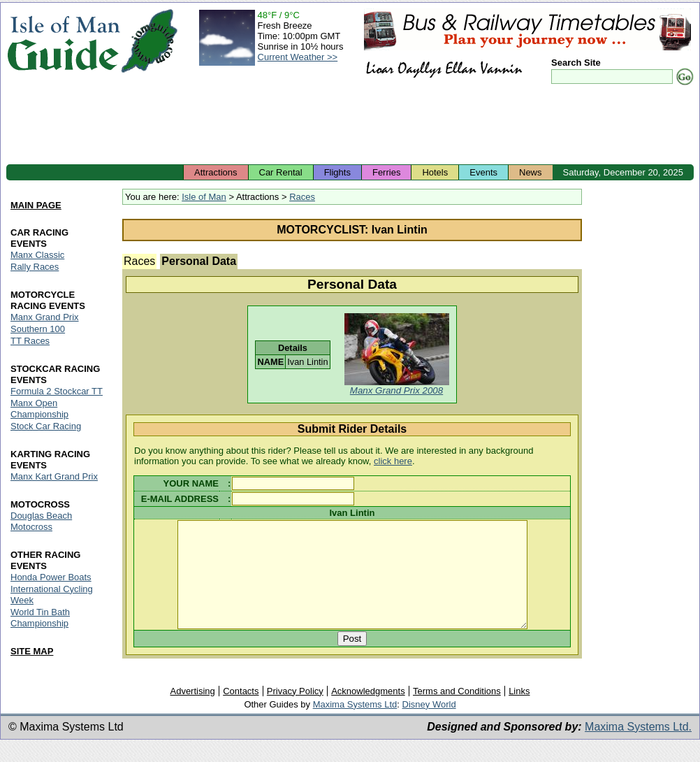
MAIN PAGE (36, 205)
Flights (337, 172)
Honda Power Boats (51, 577)
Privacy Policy (295, 711)
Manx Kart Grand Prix (54, 476)
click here (393, 461)
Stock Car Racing (46, 426)
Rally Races (35, 267)
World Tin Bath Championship (40, 618)
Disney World (429, 725)
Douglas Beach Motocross (41, 521)
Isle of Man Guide (63, 41)
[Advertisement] (350, 126)
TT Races (30, 341)
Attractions (216, 172)
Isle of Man (204, 197)
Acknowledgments (368, 711)
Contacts (241, 711)
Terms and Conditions (457, 711)
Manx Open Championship (39, 409)
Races (302, 197)
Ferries (386, 172)
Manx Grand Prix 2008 (396, 390)
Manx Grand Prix (45, 317)
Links (519, 711)
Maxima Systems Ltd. (638, 747)
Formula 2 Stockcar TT (57, 391)
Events (483, 172)
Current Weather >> (298, 57)
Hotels (435, 172)
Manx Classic (37, 255)
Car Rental (281, 172)
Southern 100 (38, 329)
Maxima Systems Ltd (355, 725)
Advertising (192, 711)
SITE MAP (32, 651)
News (531, 172)
